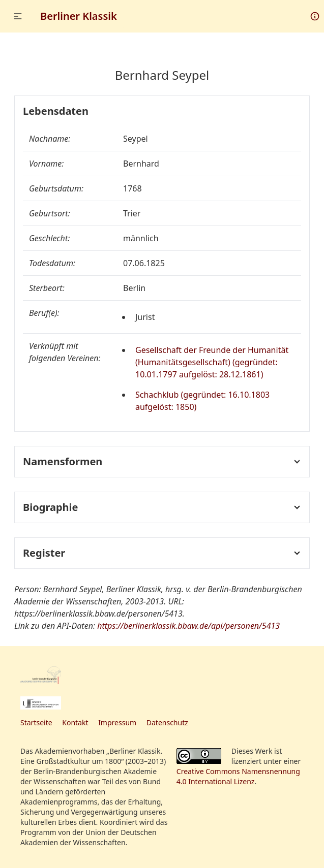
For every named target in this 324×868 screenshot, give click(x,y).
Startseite (36, 722)
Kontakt (75, 722)
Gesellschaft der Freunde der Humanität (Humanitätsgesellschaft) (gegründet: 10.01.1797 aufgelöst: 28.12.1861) (212, 362)
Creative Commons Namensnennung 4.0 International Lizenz (238, 776)
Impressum (117, 722)
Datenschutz (167, 722)
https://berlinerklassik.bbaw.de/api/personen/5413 (188, 626)
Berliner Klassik (79, 16)
